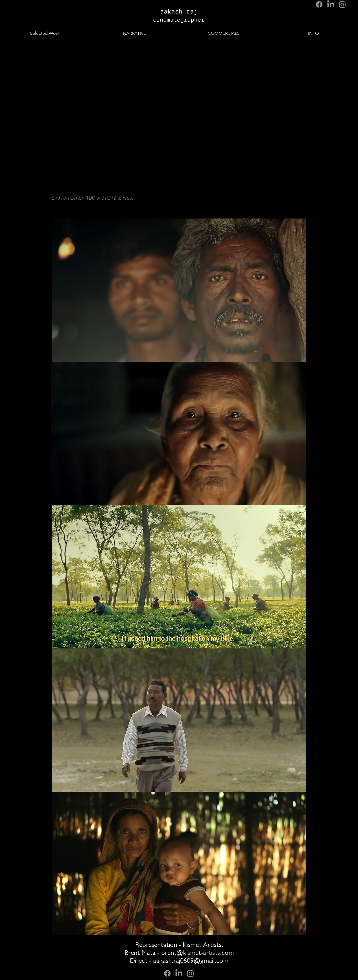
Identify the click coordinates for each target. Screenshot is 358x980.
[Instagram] (342, 4)
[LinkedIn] (331, 4)
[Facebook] (319, 4)
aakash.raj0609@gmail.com (191, 962)
